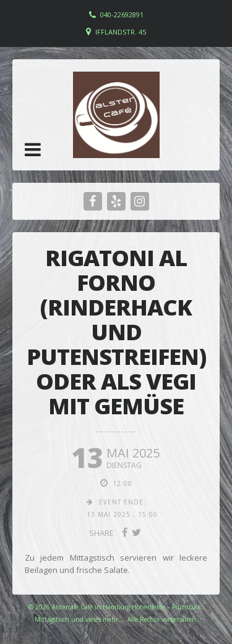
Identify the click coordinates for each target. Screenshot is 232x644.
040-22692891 (122, 15)
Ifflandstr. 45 (121, 32)
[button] (33, 149)
